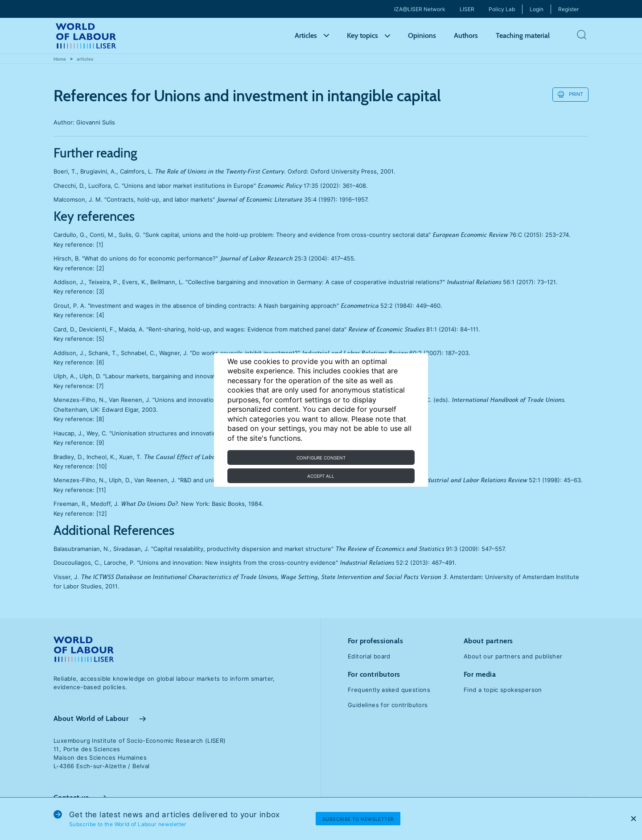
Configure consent (321, 458)
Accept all (321, 476)
